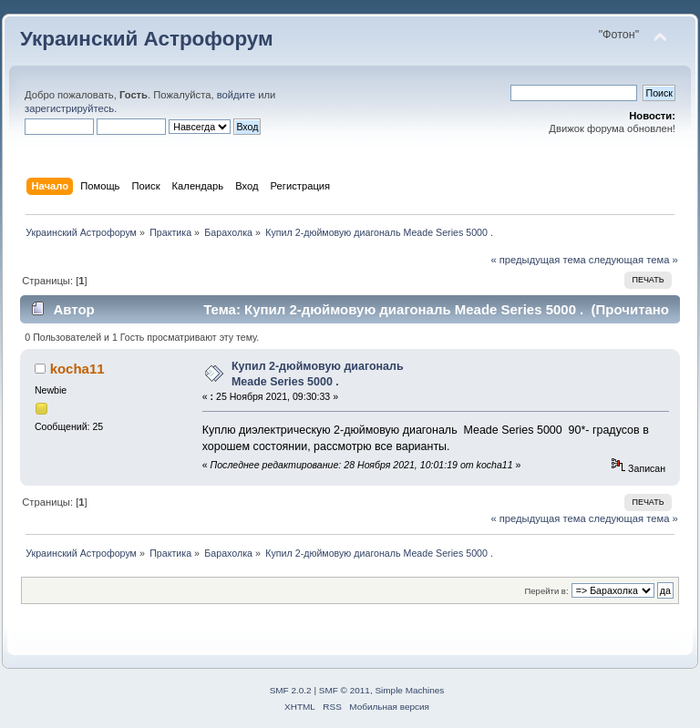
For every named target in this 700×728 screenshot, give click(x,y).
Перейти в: (546, 591)
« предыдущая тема (538, 260)
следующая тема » (633, 260)
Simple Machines (409, 690)
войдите (236, 95)
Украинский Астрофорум (147, 39)
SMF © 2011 (345, 690)
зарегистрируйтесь (69, 108)
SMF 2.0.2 (291, 690)
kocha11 (77, 369)
